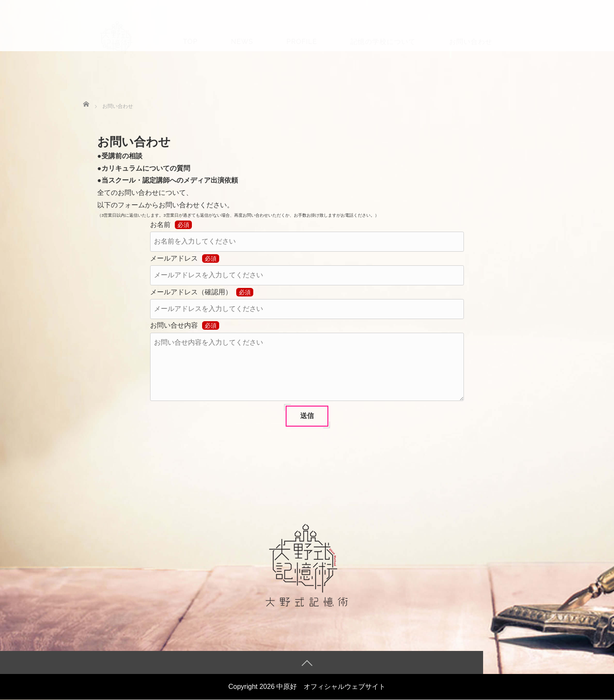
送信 (307, 416)
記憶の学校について (383, 28)
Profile (302, 28)
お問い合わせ (471, 28)
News (242, 28)
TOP (190, 28)
